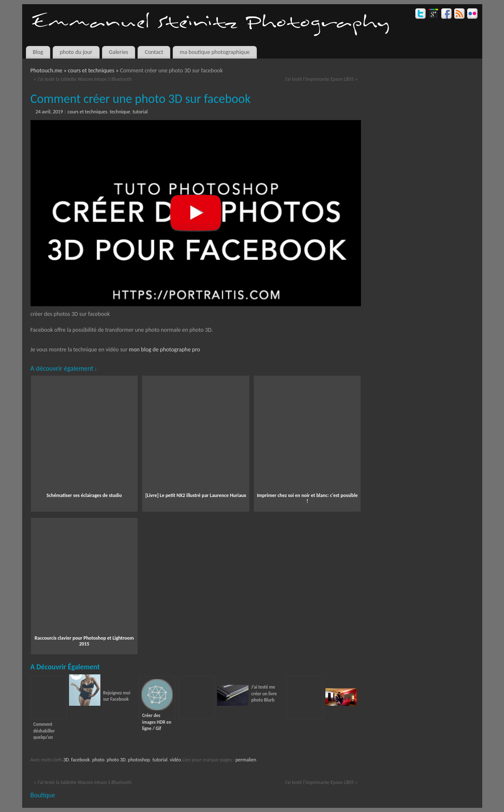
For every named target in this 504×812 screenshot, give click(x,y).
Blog (38, 52)
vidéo (175, 760)
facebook (81, 760)
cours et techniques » (94, 70)
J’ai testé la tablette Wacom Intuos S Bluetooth (82, 79)
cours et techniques (87, 112)
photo (98, 760)
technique (120, 112)
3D (66, 760)
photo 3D (116, 760)
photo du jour (76, 52)
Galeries (118, 52)
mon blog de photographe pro (164, 350)
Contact (154, 52)
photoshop (139, 760)
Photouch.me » (49, 70)
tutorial (140, 112)
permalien (246, 760)
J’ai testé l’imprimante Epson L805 (321, 79)
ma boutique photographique (215, 52)
